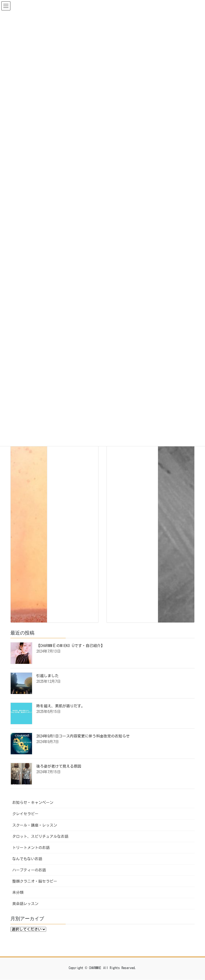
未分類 (18, 892)
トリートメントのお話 (31, 848)
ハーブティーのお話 (29, 870)
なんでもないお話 (27, 859)
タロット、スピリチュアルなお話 (40, 836)
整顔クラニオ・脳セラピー (35, 881)
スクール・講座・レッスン (35, 825)
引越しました (48, 676)
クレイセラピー (25, 814)
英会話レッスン (25, 904)
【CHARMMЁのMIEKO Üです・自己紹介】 (70, 646)
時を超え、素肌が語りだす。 (61, 706)
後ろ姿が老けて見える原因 (59, 766)
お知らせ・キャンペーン (33, 803)
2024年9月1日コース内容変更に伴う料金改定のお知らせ (83, 736)
